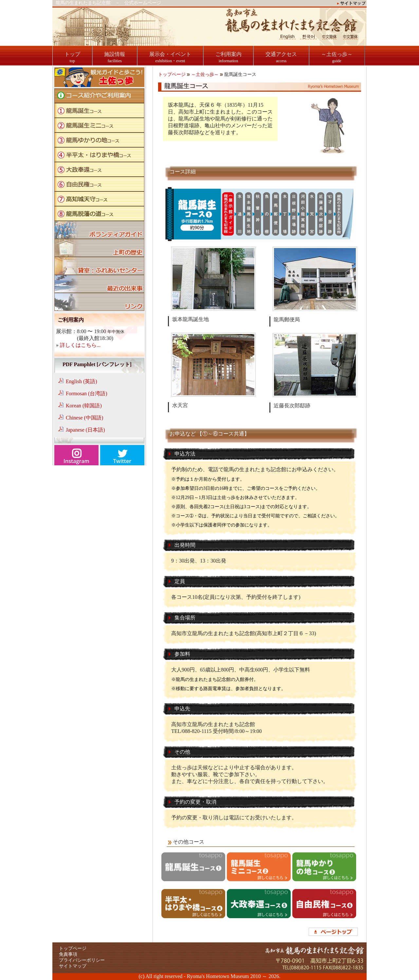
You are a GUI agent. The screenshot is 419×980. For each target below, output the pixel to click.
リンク (99, 302)
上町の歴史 (99, 248)
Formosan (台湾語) (87, 393)
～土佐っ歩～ (205, 74)
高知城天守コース (99, 199)
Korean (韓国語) (84, 406)
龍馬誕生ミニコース (99, 125)
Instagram (76, 461)
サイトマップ (73, 966)
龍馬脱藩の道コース (99, 214)
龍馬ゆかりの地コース (99, 140)
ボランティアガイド (99, 230)
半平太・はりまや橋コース (99, 155)
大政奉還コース (99, 169)
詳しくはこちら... (80, 345)
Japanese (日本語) (85, 430)
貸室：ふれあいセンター (99, 266)
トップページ (172, 74)
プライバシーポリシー (82, 960)
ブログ (99, 284)
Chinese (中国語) (84, 418)
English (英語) (82, 381)
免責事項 (68, 954)
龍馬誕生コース (99, 110)
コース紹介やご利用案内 (99, 96)
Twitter (122, 461)
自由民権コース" (99, 184)
